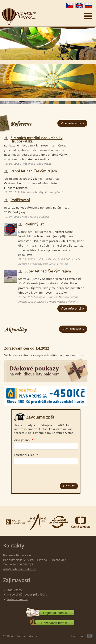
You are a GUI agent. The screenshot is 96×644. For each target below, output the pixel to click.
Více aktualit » (73, 329)
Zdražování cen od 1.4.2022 (27, 349)
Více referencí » (72, 123)
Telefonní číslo (26, 455)
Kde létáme (15, 590)
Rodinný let (34, 225)
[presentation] (38, 473)
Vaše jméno (23, 440)
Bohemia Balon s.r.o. (19, 17)
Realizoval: (78, 636)
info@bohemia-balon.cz (20, 569)
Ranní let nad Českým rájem (34, 171)
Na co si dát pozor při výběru (27, 594)
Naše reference (17, 599)
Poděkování (20, 200)
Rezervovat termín (54, 623)
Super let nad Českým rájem (48, 272)
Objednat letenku (55, 613)
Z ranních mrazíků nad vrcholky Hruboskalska (36, 139)
